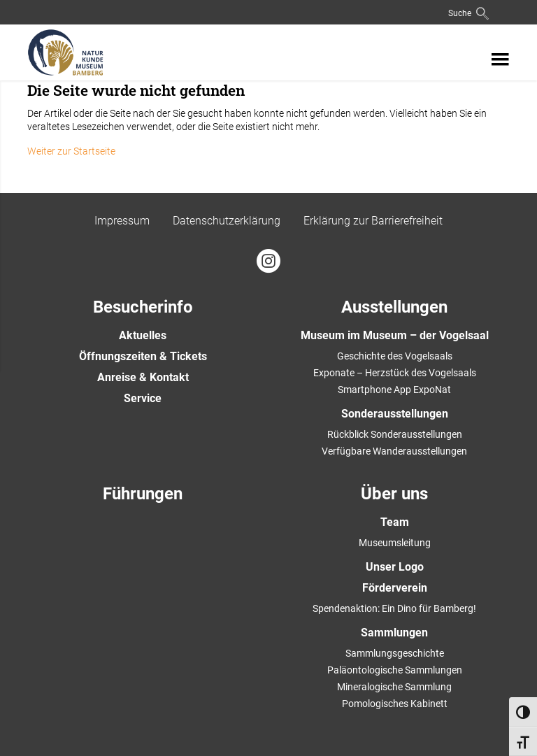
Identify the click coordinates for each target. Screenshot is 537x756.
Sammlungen (394, 633)
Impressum (122, 221)
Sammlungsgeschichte (395, 653)
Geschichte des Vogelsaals (395, 356)
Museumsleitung (395, 543)
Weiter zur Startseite (71, 151)
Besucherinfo (143, 307)
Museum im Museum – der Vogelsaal (395, 335)
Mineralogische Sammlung (394, 687)
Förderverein (395, 588)
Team (395, 522)
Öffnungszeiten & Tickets (143, 356)
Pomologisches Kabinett (395, 704)
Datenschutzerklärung (227, 221)
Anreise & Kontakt (143, 377)
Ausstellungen (394, 307)
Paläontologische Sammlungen (395, 670)
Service (143, 398)
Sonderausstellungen (395, 414)
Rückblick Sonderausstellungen (395, 434)
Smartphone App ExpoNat (394, 390)
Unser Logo (395, 567)
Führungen (143, 494)
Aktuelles (143, 335)
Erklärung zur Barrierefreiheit (373, 221)
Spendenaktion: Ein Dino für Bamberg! (394, 608)
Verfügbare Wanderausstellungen (394, 451)
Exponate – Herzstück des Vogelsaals (395, 373)
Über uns (394, 494)
